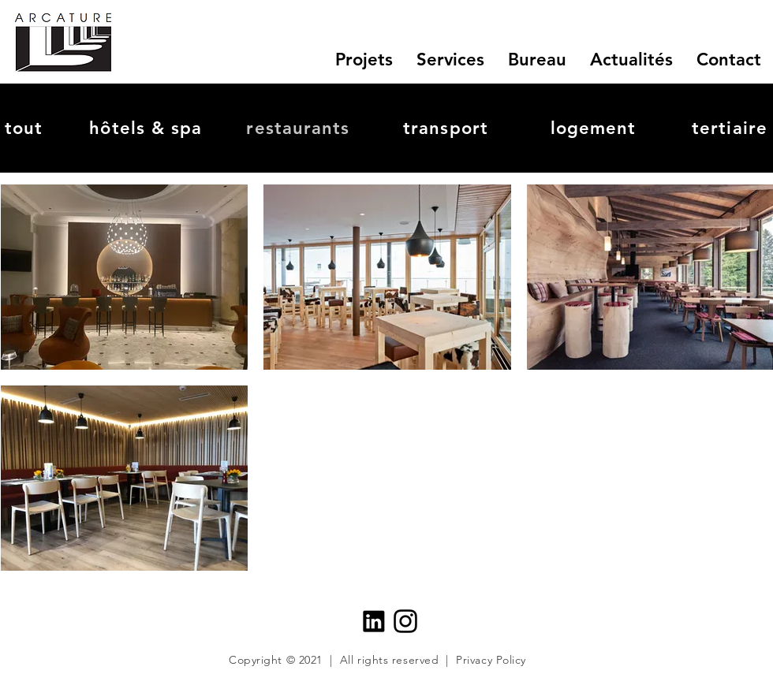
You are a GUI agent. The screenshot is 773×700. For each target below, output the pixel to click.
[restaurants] (300, 128)
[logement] (595, 128)
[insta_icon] (405, 621)
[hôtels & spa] (148, 128)
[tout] (25, 128)
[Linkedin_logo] (374, 621)
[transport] (447, 128)
